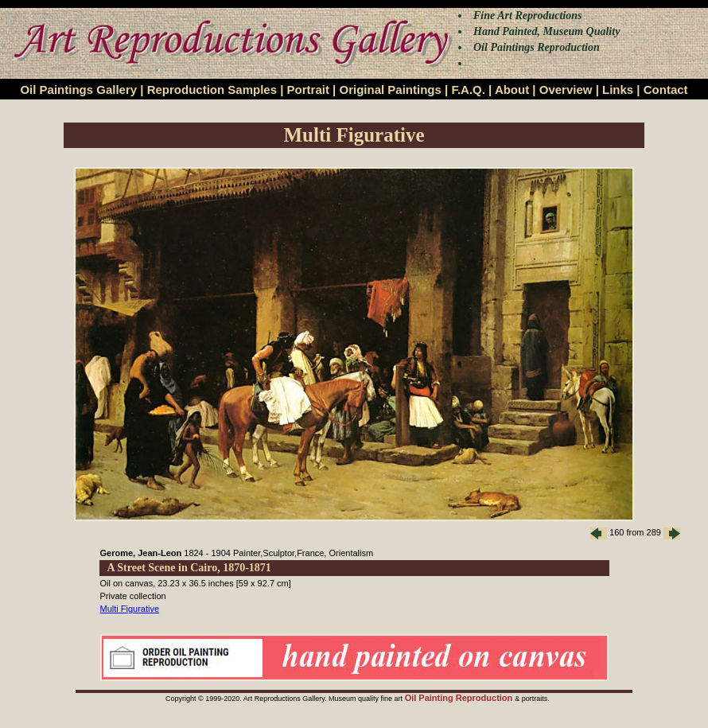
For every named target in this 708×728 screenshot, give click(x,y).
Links (618, 90)
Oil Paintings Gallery (78, 90)
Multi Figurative (130, 609)
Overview (566, 90)
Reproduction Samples (212, 90)
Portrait (308, 90)
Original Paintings (390, 90)
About (512, 90)
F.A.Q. (468, 90)
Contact (666, 90)
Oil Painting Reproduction (460, 698)
